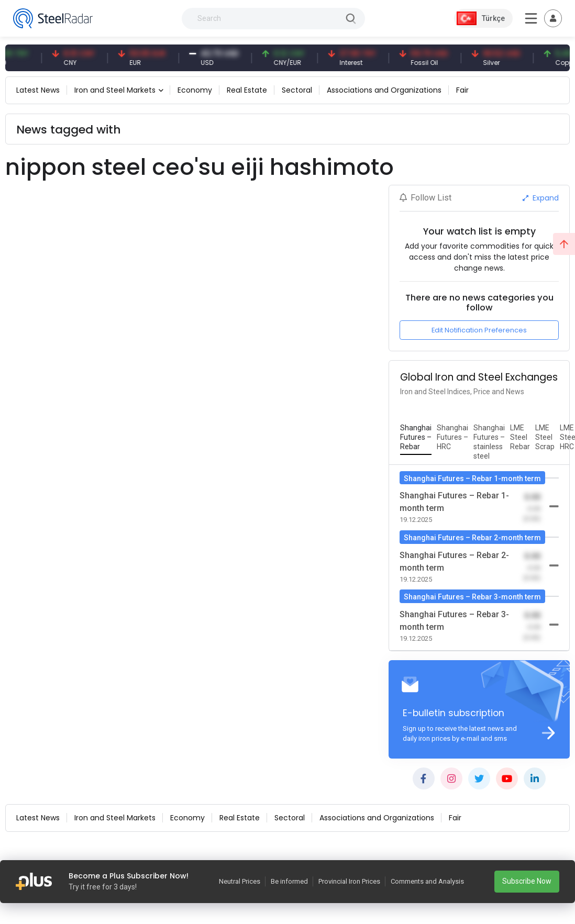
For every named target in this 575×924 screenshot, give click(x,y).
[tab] (416, 438)
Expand (541, 198)
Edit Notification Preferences (479, 330)
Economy (195, 90)
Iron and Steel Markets (115, 90)
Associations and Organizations (384, 90)
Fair (462, 90)
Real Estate (247, 90)
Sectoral (297, 90)
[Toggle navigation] (553, 18)
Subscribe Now (527, 881)
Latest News (38, 90)
